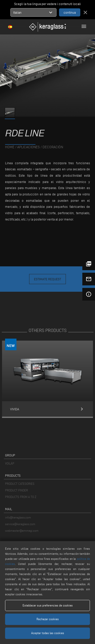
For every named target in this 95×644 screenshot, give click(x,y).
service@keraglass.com (20, 524)
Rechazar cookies (48, 619)
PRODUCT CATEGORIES (20, 484)
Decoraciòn (53, 147)
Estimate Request (48, 279)
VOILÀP (10, 463)
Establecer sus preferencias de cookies (48, 605)
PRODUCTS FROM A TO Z (21, 497)
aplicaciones (29, 147)
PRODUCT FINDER (16, 490)
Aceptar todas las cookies (48, 633)
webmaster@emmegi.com (22, 531)
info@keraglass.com (18, 517)
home (10, 147)
